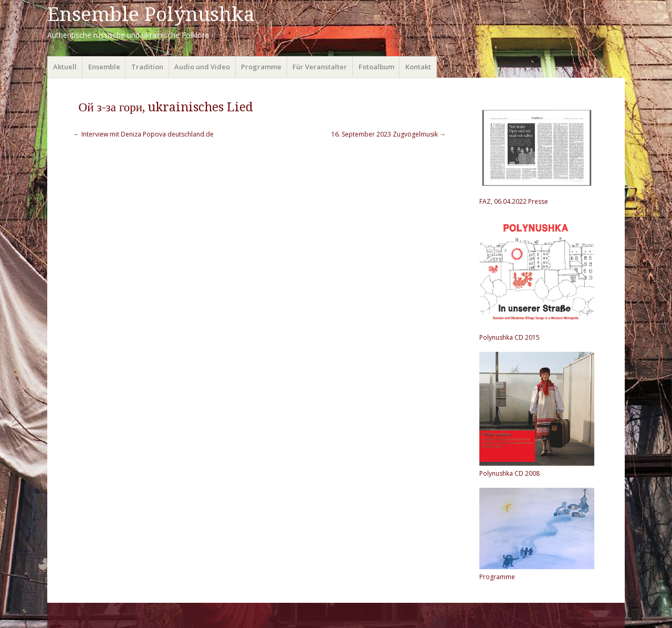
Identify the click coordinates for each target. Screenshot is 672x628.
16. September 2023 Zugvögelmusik (388, 134)
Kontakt (418, 67)
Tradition (147, 67)
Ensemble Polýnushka (151, 14)
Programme (261, 67)
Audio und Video (202, 67)
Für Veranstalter (320, 67)
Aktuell (65, 67)
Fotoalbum (376, 67)
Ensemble (104, 67)
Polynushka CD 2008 (510, 473)
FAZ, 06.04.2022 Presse (514, 201)
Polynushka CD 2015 (510, 337)
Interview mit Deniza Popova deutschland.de (144, 134)
